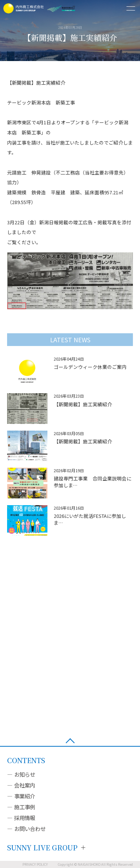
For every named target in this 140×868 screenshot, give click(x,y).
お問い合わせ (30, 828)
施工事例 (25, 807)
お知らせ (25, 774)
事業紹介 (25, 796)
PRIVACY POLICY (35, 864)
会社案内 (25, 785)
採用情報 (25, 818)
